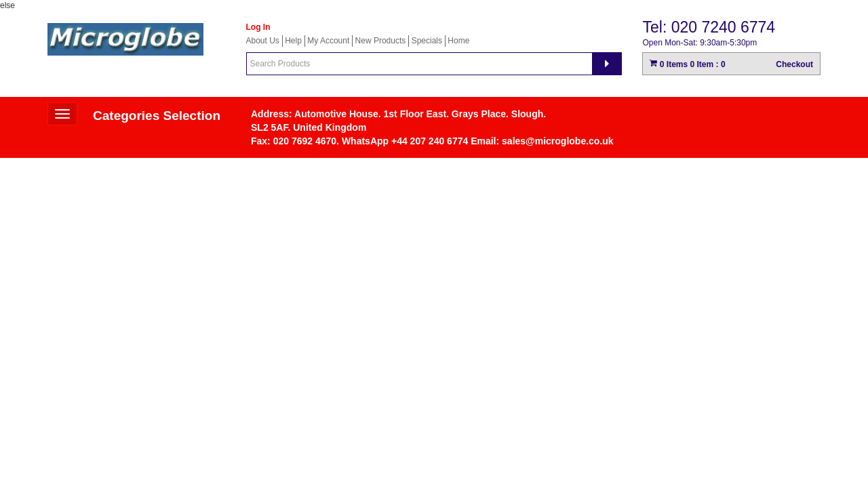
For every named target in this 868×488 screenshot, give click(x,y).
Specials (427, 41)
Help (293, 41)
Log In (258, 27)
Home (458, 41)
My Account (328, 41)
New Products (381, 41)
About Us (263, 41)
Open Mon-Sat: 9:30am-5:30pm (699, 43)
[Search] (607, 64)
